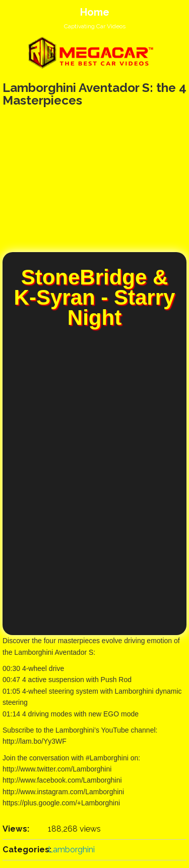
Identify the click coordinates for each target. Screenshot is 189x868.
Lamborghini (71, 850)
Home (95, 12)
